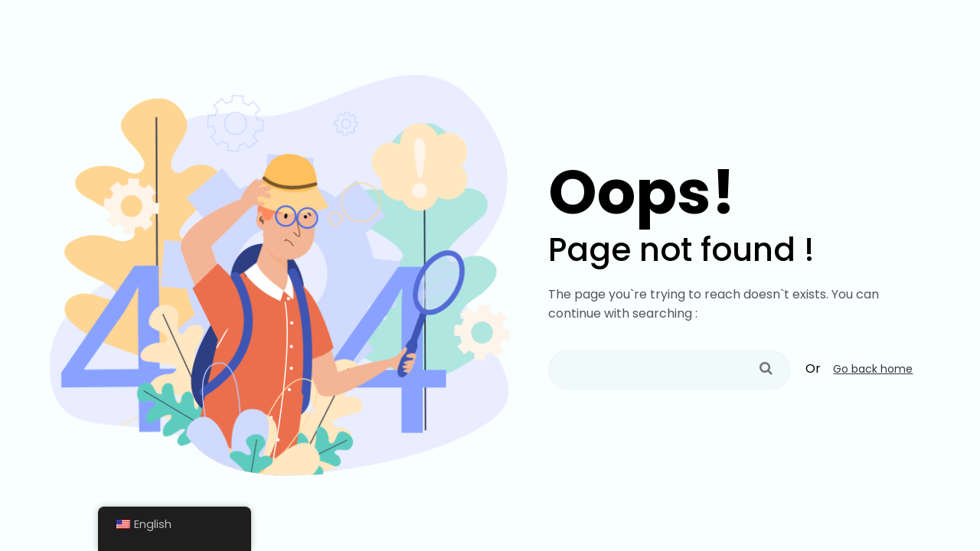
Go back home (873, 369)
